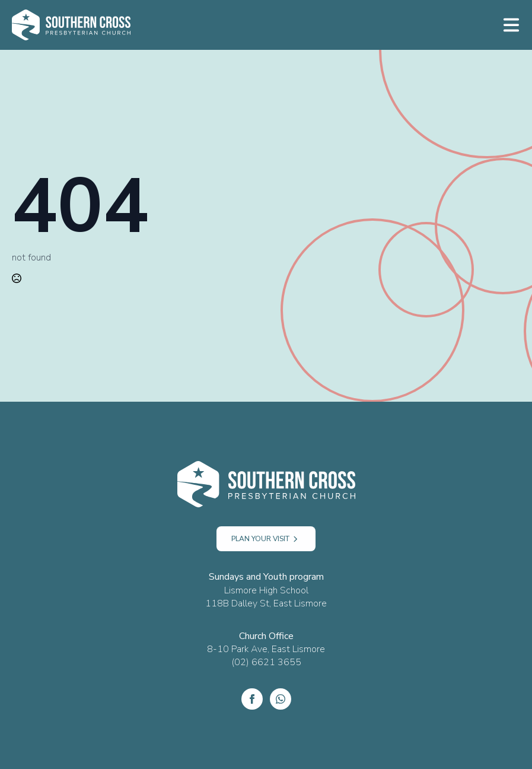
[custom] (281, 699)
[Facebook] (252, 699)
